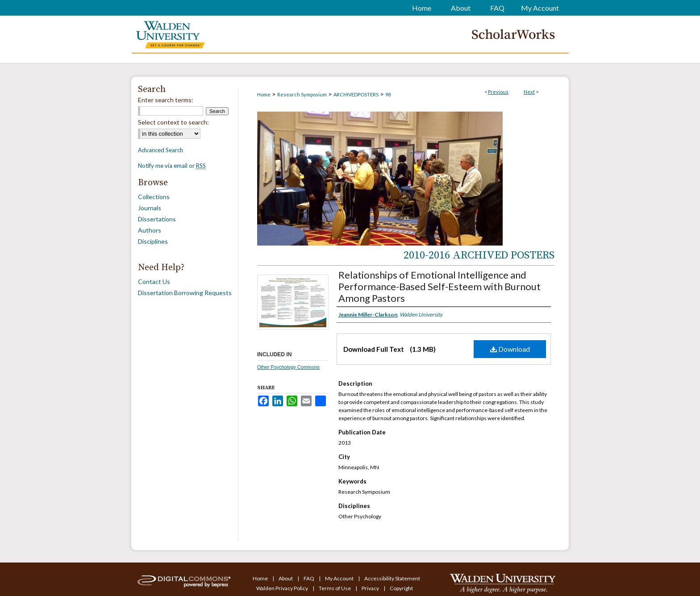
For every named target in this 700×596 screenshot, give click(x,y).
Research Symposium (302, 94)
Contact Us (154, 281)
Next (529, 92)
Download (510, 349)
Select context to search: (173, 122)
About (286, 578)
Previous (498, 92)
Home (264, 94)
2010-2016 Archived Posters (479, 255)
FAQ (309, 578)
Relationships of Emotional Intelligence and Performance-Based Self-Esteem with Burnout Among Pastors (440, 286)
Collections (154, 197)
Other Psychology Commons (288, 367)
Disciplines (153, 241)
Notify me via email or (172, 166)
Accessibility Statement (392, 578)
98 (388, 94)
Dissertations (157, 219)
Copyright (401, 588)
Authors (150, 230)
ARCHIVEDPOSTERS (356, 94)
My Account (340, 578)
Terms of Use (335, 588)
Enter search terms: (166, 100)
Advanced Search (160, 150)
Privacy (371, 588)
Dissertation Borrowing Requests (185, 293)
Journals (150, 208)
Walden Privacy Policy (283, 588)
